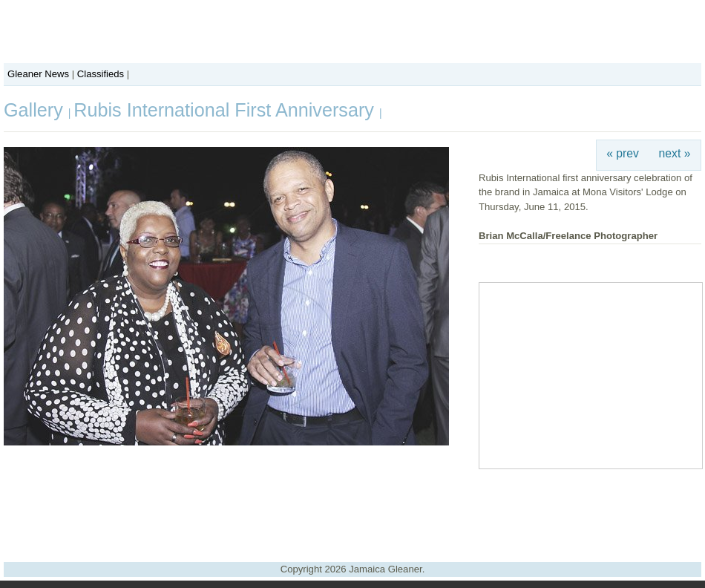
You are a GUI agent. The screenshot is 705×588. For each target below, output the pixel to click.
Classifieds (101, 74)
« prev (623, 153)
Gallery (36, 110)
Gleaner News (38, 74)
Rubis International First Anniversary (226, 110)
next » (675, 153)
